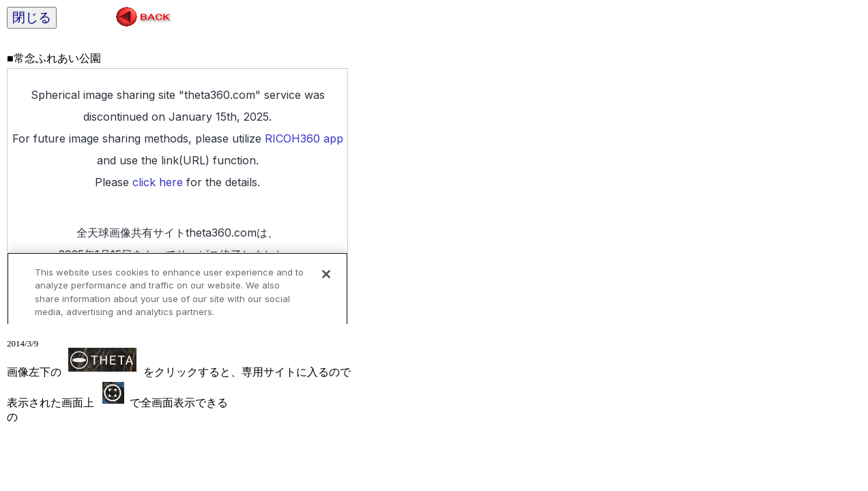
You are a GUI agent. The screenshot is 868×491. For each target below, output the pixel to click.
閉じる (32, 17)
